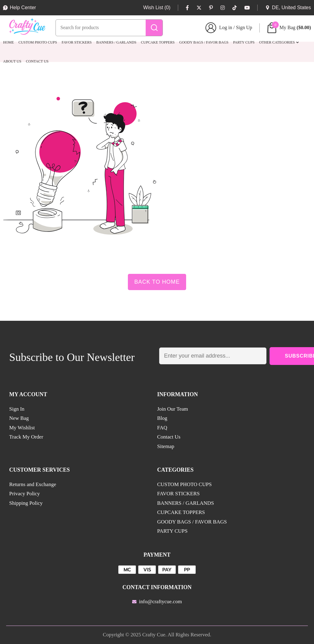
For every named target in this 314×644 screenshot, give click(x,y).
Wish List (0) (157, 8)
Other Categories (277, 42)
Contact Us (37, 61)
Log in (226, 27)
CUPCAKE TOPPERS (158, 42)
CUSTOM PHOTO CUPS (38, 42)
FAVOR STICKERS (77, 42)
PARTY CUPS (244, 42)
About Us (12, 61)
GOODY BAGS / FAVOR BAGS (204, 42)
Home (8, 42)
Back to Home (157, 282)
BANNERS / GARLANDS (116, 42)
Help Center (19, 8)
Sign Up (244, 27)
